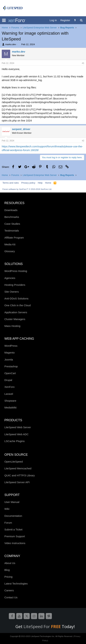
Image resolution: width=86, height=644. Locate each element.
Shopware (10, 401)
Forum (8, 523)
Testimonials (12, 231)
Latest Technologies (16, 584)
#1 (83, 63)
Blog (7, 570)
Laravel (9, 394)
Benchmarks (12, 217)
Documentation (13, 516)
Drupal (8, 380)
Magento (9, 353)
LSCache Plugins (15, 441)
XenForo (9, 387)
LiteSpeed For (43, 626)
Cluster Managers (15, 319)
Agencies (10, 278)
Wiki (7, 509)
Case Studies (12, 224)
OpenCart (10, 373)
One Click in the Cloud (17, 305)
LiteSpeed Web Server (18, 427)
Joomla (9, 360)
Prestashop (11, 366)
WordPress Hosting (16, 271)
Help (40, 183)
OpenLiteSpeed (14, 462)
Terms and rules (11, 183)
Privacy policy (28, 183)
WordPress (11, 346)
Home (48, 183)
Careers (9, 590)
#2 (83, 141)
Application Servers (16, 312)
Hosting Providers (15, 285)
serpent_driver (21, 129)
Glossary (10, 251)
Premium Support (15, 536)
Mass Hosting (12, 326)
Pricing (8, 577)
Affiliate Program (14, 238)
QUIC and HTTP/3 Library (20, 475)
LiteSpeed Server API (17, 482)
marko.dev (11, 44)
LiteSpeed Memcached (18, 468)
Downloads (11, 210)
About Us (10, 563)
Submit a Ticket (13, 529)
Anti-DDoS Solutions (16, 298)
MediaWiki (10, 407)
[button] (4, 20)
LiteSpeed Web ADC (16, 434)
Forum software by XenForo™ (27, 189)
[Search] (81, 20)
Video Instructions (15, 543)
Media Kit (10, 244)
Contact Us (11, 597)
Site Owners (12, 292)
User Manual (12, 502)
